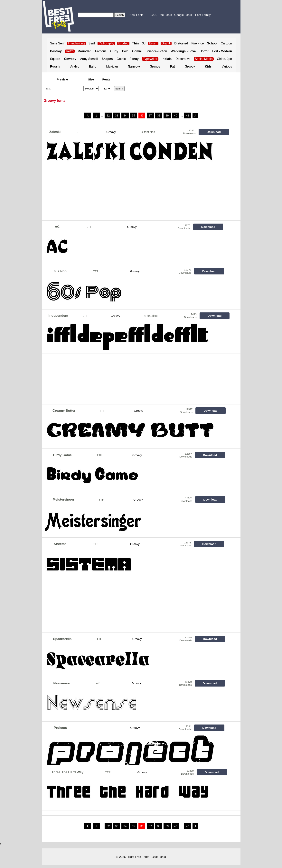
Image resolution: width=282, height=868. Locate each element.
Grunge (155, 66)
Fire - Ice (197, 43)
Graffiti (166, 43)
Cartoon (226, 43)
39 (167, 115)
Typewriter (150, 59)
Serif (92, 43)
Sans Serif (57, 43)
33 (117, 115)
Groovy (190, 66)
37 (150, 115)
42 (188, 115)
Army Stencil (89, 59)
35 (134, 115)
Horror (204, 51)
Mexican (112, 66)
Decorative (183, 59)
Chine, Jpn (225, 59)
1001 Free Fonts (161, 15)
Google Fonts (183, 15)
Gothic (121, 59)
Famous (101, 51)
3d (144, 43)
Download (214, 132)
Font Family (203, 15)
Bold (125, 51)
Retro (70, 51)
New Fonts (136, 15)
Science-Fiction (156, 51)
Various (227, 66)
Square (55, 59)
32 (108, 115)
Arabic (75, 66)
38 (159, 115)
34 (125, 115)
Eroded (123, 43)
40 (176, 115)
